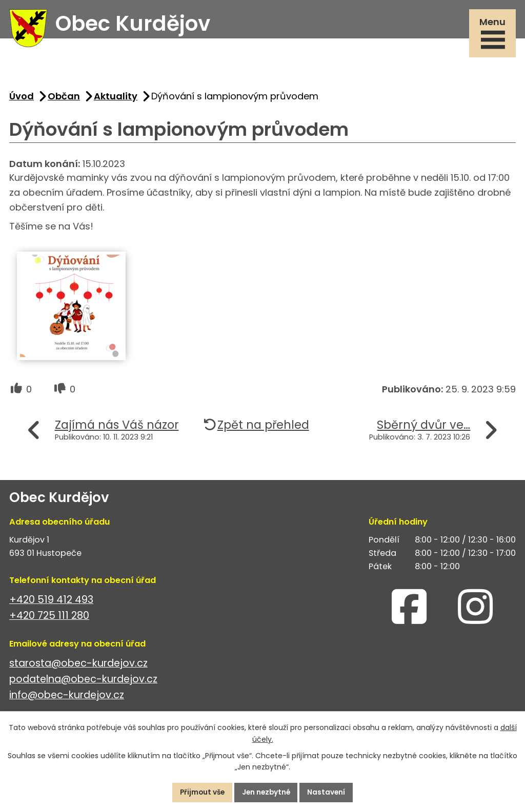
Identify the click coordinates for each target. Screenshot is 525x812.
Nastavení (329, 792)
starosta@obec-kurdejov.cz (78, 666)
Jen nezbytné (267, 792)
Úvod (22, 99)
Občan (64, 99)
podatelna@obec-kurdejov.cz (83, 682)
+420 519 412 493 (51, 602)
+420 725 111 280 (49, 618)
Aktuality (116, 99)
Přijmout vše (200, 792)
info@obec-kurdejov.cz (67, 698)
